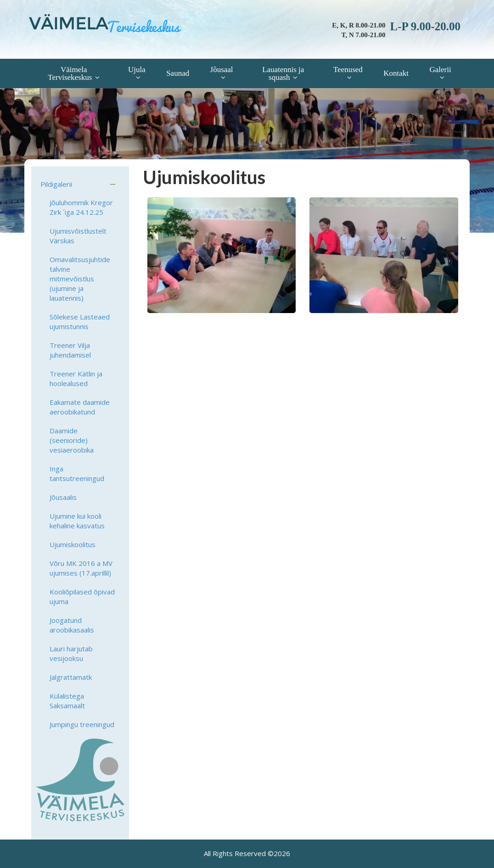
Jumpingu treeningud (82, 724)
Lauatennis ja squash (283, 73)
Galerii (440, 70)
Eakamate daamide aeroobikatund (80, 407)
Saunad (178, 73)
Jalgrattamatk (71, 677)
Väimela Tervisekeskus (70, 73)
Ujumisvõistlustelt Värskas (78, 236)
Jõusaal (222, 70)
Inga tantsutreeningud (77, 473)
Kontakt (396, 73)
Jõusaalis (63, 497)
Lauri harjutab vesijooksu (71, 653)
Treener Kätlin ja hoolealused (76, 378)
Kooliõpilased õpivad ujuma (82, 596)
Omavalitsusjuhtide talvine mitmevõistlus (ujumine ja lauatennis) (80, 279)
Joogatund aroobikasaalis (72, 625)
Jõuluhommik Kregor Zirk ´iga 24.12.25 (81, 207)
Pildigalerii (56, 184)
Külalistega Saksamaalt (67, 701)
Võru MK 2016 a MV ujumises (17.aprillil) (81, 568)
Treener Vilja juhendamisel (70, 350)
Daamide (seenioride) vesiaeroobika (72, 440)
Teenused (348, 70)
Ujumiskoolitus (73, 544)
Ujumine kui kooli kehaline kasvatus (77, 521)
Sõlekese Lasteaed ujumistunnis (80, 322)
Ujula (137, 70)
